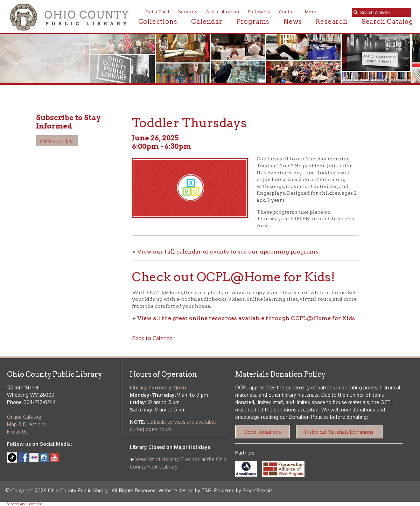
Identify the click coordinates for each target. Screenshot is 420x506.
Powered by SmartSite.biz (243, 490)
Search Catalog (387, 22)
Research (331, 22)
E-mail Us (17, 432)
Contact (288, 12)
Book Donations (263, 432)
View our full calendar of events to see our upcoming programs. (229, 252)
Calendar (207, 22)
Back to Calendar (153, 338)
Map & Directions (26, 424)
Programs (253, 22)
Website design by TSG (185, 490)
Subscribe (57, 141)
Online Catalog (24, 417)
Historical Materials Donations (339, 432)
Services (188, 12)
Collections (158, 22)
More (311, 12)
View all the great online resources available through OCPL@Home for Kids (246, 318)
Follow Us (259, 12)
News (293, 22)
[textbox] (384, 13)
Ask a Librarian (223, 12)
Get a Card (157, 12)
